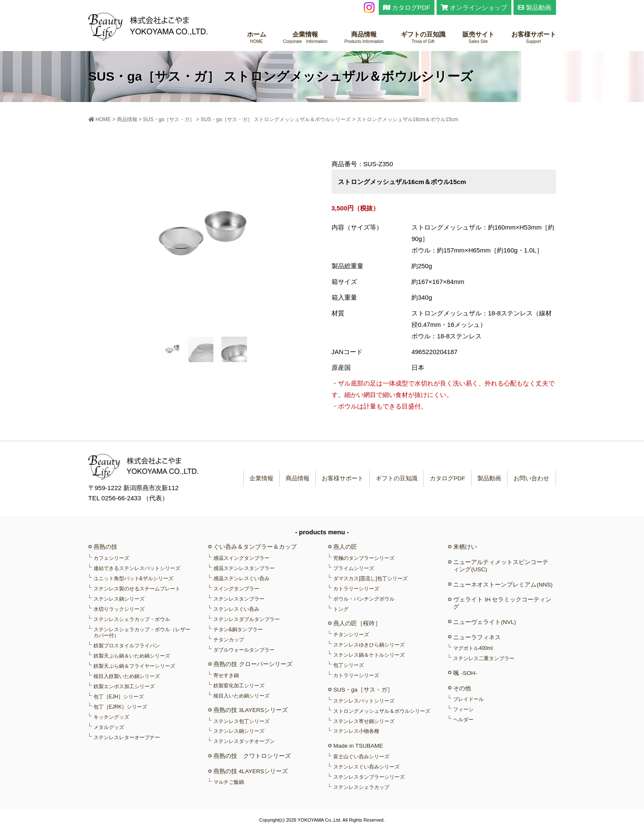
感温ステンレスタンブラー (244, 568)
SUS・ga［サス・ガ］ (363, 690)
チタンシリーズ (351, 635)
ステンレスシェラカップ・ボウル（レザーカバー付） (142, 632)
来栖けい (465, 547)
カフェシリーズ (111, 558)
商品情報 (364, 38)
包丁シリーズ (349, 665)
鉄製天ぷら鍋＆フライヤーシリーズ (134, 666)
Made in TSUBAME (358, 746)
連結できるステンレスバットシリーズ (137, 568)
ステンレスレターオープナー (127, 737)
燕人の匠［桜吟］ (357, 623)
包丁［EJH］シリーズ (119, 697)
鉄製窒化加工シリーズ (239, 686)
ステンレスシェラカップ (361, 787)
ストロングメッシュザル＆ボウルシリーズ (382, 711)
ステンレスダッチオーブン (244, 741)
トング (341, 609)
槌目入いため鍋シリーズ (241, 696)
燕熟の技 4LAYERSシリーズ (251, 771)
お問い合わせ (531, 478)
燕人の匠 (345, 547)
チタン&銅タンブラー (238, 630)
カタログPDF (407, 7)
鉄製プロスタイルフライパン (127, 646)
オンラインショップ (474, 7)
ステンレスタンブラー (239, 599)
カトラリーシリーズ (356, 589)
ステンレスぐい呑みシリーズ (366, 767)
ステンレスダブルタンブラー (247, 619)
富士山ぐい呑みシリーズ (361, 757)
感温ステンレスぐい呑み (241, 579)
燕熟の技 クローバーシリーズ (253, 664)
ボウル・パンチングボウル (364, 599)
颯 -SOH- (465, 673)
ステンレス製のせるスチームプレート (137, 589)
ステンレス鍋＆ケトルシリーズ (369, 655)
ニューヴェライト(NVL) (484, 622)
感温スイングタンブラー (241, 558)
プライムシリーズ (354, 568)
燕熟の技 (105, 547)
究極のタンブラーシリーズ (364, 558)
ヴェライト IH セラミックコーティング (502, 603)
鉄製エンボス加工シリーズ (124, 686)
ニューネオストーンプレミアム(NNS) (503, 585)
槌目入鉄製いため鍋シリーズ (127, 676)
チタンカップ (229, 640)
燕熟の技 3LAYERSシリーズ (251, 710)
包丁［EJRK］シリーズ (121, 707)
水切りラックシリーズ (119, 609)
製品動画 (535, 7)
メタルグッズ (109, 727)
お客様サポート (534, 38)
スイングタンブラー (236, 589)
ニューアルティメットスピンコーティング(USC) (501, 566)
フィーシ (463, 709)
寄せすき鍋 (226, 675)
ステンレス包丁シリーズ (241, 721)
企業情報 (305, 38)
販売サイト (478, 38)
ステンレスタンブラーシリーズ (369, 777)
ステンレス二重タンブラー (484, 658)
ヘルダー (463, 720)
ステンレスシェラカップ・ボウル (132, 619)
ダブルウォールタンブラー (244, 650)
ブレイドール (468, 699)
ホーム (257, 38)
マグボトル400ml (473, 648)
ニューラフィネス (477, 637)
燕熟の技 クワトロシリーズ (252, 756)
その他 (462, 688)
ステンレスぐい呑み (236, 609)
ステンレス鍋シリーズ (119, 599)
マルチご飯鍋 (229, 782)
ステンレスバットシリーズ (364, 701)
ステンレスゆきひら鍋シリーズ (369, 645)
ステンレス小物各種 (356, 731)
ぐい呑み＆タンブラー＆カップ (255, 547)
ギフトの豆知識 (423, 38)
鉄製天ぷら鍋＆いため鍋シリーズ (132, 656)
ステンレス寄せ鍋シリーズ (364, 721)
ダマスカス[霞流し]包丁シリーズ (370, 579)
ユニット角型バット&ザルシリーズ (133, 579)
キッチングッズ (111, 717)
